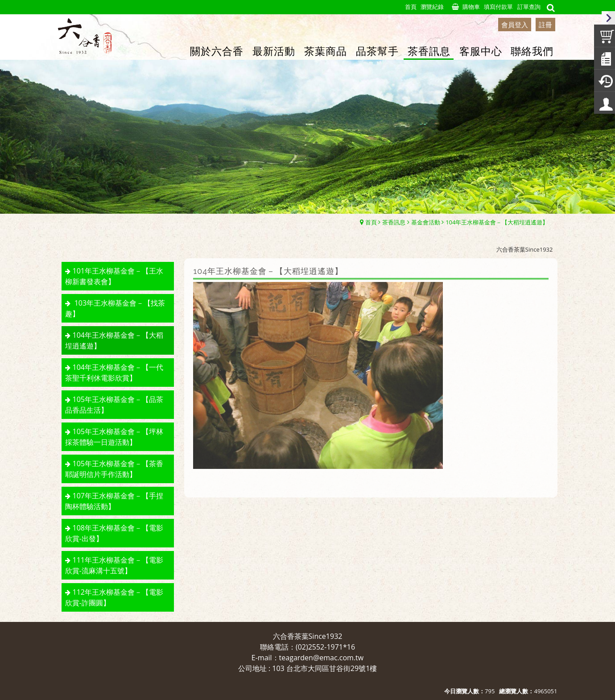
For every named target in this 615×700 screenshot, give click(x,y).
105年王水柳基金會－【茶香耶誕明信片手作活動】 (114, 469)
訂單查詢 (529, 7)
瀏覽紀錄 (432, 7)
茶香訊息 (394, 222)
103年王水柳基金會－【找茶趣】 (115, 308)
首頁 (371, 222)
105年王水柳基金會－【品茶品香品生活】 (114, 405)
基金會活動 (426, 222)
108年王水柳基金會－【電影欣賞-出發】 (114, 533)
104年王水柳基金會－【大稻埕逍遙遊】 (497, 222)
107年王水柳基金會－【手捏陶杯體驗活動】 (114, 501)
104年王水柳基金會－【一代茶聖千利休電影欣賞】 (114, 373)
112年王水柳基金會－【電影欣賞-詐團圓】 (114, 597)
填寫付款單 (498, 7)
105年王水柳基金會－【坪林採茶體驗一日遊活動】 (114, 437)
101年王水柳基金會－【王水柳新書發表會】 (114, 276)
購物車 (471, 7)
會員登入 (515, 25)
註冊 (545, 25)
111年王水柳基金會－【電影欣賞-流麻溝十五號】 (114, 565)
